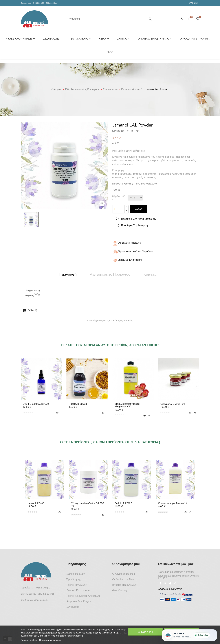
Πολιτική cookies (29, 640)
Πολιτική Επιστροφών (78, 589)
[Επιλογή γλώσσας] (194, 3)
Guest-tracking (120, 589)
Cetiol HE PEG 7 (123, 502)
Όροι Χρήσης (74, 578)
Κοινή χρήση (128, 129)
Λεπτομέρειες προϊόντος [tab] (110, 273)
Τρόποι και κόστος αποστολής (83, 594)
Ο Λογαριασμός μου (124, 572)
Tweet (132, 129)
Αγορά (138, 207)
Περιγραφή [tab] (68, 273)
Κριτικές (150, 273)
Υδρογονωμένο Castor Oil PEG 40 (88, 503)
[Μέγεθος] (135, 196)
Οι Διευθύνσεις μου (123, 578)
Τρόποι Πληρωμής (77, 583)
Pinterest (137, 129)
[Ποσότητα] (118, 207)
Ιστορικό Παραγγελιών (124, 583)
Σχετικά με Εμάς (76, 572)
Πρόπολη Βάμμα (78, 402)
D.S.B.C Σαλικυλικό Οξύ (36, 402)
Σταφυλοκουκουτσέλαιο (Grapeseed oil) (127, 404)
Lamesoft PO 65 (36, 502)
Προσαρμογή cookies (50, 640)
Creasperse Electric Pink (173, 402)
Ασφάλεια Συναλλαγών (79, 600)
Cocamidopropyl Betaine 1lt (172, 502)
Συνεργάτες (73, 605)
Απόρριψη (145, 632)
